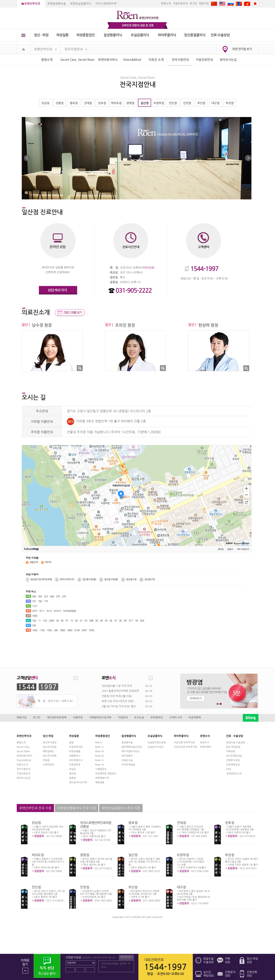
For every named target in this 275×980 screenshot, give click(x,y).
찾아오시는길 (228, 60)
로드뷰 (221, 549)
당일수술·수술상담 (236, 743)
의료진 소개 (156, 60)
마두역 (48, 562)
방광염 (73, 778)
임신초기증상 (50, 743)
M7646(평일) (70, 611)
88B (91, 621)
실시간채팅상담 (234, 756)
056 (40, 597)
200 (56, 630)
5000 (70, 630)
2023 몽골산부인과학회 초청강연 (120, 691)
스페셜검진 (101, 769)
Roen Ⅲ (100, 751)
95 (106, 621)
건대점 (88, 103)
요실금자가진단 (156, 747)
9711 (42, 611)
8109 (77, 630)
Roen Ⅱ (100, 747)
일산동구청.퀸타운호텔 (41, 579)
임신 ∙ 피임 (41, 35)
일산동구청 (131, 579)
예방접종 (100, 782)
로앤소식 (205, 743)
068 (34, 597)
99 (125, 621)
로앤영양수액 (102, 778)
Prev (27, 158)
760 (40, 601)
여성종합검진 (86, 35)
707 (34, 601)
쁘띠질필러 (127, 756)
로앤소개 (166, 4)
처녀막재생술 (128, 765)
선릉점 (60, 103)
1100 (42, 630)
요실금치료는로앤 (157, 743)
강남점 (45, 103)
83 (86, 621)
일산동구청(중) (89, 579)
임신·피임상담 (233, 747)
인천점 (187, 103)
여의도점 (116, 103)
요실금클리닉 (140, 35)
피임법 (46, 760)
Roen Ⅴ (100, 760)
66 (62, 621)
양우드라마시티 (67, 579)
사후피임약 (49, 765)
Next (248, 158)
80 (76, 621)
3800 (63, 630)
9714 (49, 611)
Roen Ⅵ (100, 765)
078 (58, 597)
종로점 (74, 103)
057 (46, 597)
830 (34, 626)
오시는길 (139, 717)
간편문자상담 (233, 760)
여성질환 (62, 35)
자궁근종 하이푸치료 (184, 743)
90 (101, 621)
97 (116, 621)
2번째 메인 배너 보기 (221, 704)
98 (120, 621)
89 (97, 621)
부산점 (201, 103)
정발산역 (34, 562)
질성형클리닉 (113, 35)
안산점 (173, 103)
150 (45, 621)
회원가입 (204, 4)
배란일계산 (49, 751)
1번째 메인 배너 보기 (218, 704)
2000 (51, 621)
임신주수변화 (50, 756)
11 (39, 621)
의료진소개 (22, 765)
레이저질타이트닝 (131, 751)
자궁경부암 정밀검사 (106, 774)
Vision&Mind (132, 60)
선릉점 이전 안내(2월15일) (117, 696)
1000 (35, 630)
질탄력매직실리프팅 (132, 747)
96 (111, 621)
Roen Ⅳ (100, 756)
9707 (35, 611)
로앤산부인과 (32, 4)
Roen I (99, 743)
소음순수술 (127, 760)
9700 (92, 630)
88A (142, 621)
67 (67, 621)
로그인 (193, 4)
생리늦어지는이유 (78, 782)
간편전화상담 (233, 765)
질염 (71, 743)
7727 (35, 606)
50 (136, 621)
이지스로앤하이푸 (106, 4)
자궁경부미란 (76, 747)
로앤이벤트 (206, 747)
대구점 (215, 103)
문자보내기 (126, 957)
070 (64, 597)
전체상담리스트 (234, 774)
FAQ (229, 769)
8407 (84, 630)
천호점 (102, 103)
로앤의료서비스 (108, 60)
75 (72, 621)
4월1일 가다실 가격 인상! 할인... (120, 706)
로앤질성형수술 (57, 4)
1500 (49, 630)
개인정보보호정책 (57, 717)
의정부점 (159, 103)
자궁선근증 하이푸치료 (186, 747)
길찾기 (230, 549)
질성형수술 (127, 743)
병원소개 (47, 60)
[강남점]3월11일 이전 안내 (117, 686)
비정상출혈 (75, 751)
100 (34, 621)
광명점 (130, 103)
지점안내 (123, 717)
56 (58, 621)
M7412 (58, 611)
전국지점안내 (76, 49)
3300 (35, 616)
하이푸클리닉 (167, 35)
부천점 (230, 103)
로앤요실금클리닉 (81, 4)
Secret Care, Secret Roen (77, 60)
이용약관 (78, 717)
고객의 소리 (176, 717)
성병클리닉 (75, 756)
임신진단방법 (50, 747)
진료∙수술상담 (220, 35)
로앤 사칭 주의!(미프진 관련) (118, 701)
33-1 (131, 621)
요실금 (73, 769)
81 (81, 621)
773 (46, 601)
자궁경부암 (75, 765)
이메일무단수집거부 (100, 717)
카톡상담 (231, 751)
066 (52, 597)
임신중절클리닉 (195, 35)
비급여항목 (195, 717)
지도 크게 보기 (243, 549)
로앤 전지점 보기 (242, 49)
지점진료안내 (180, 4)
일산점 (145, 103)
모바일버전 (156, 717)
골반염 (73, 774)
